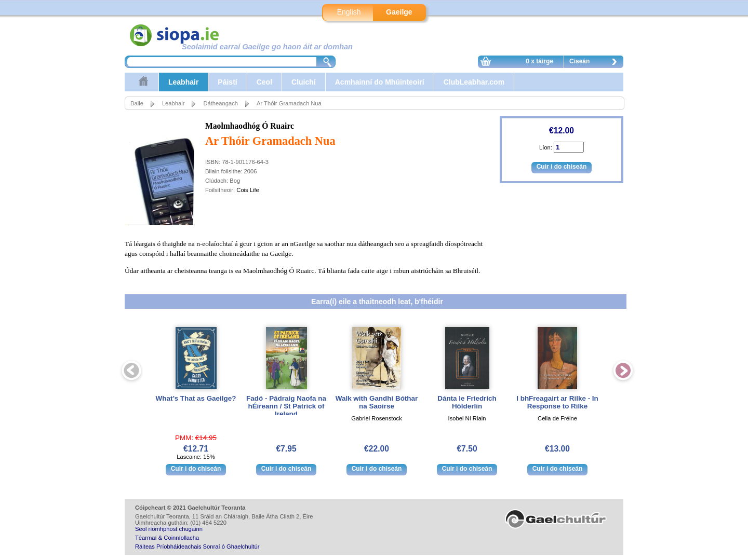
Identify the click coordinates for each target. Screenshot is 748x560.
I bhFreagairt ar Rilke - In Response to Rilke (557, 402)
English (349, 12)
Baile (137, 103)
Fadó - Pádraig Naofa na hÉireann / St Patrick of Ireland (286, 406)
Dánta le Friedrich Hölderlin (467, 402)
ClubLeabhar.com (474, 82)
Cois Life (248, 190)
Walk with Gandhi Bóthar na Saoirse (377, 402)
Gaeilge (399, 12)
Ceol (264, 82)
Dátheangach (221, 103)
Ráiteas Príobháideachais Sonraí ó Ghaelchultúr (197, 547)
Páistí (227, 82)
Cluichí (304, 82)
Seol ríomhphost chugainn (169, 529)
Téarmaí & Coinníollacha (167, 538)
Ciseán (596, 63)
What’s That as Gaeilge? (196, 398)
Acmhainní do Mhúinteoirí (380, 82)
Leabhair (183, 82)
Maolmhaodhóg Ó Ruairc (250, 126)
